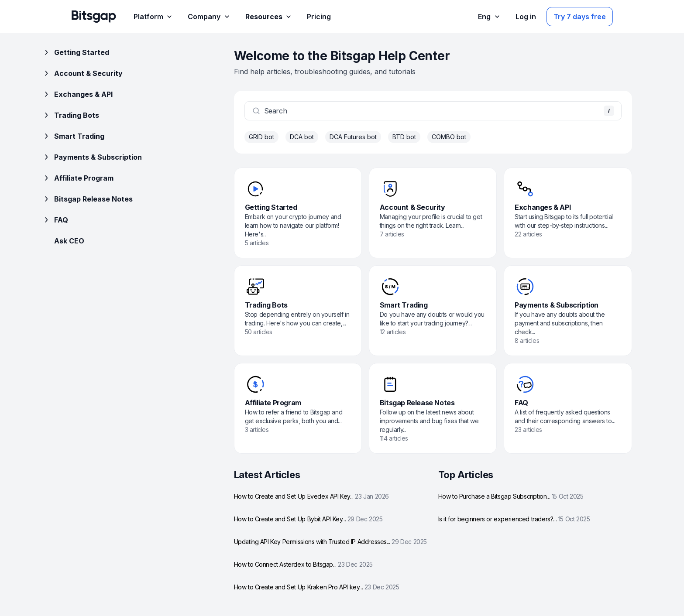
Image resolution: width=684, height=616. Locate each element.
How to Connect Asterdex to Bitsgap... (303, 564)
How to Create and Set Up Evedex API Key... (311, 496)
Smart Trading (73, 136)
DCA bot (302, 137)
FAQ (55, 220)
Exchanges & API (77, 94)
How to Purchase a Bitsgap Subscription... (511, 496)
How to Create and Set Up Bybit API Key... (308, 519)
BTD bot (404, 137)
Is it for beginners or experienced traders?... (514, 519)
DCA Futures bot (353, 137)
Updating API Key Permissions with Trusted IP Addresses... (330, 542)
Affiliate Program (78, 178)
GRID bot (261, 137)
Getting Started (76, 52)
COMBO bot (449, 137)
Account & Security (82, 73)
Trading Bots (70, 115)
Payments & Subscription (92, 157)
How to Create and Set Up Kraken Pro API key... (317, 587)
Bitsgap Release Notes (87, 199)
